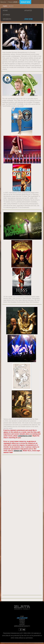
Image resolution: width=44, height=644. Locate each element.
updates (28, 10)
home (5, 10)
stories (6, 15)
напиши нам (18, 451)
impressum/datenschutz (22, 626)
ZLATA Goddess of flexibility (22, 607)
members (7, 19)
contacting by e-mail (25, 436)
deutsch (11, 6)
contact (22, 625)
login (15, 2)
